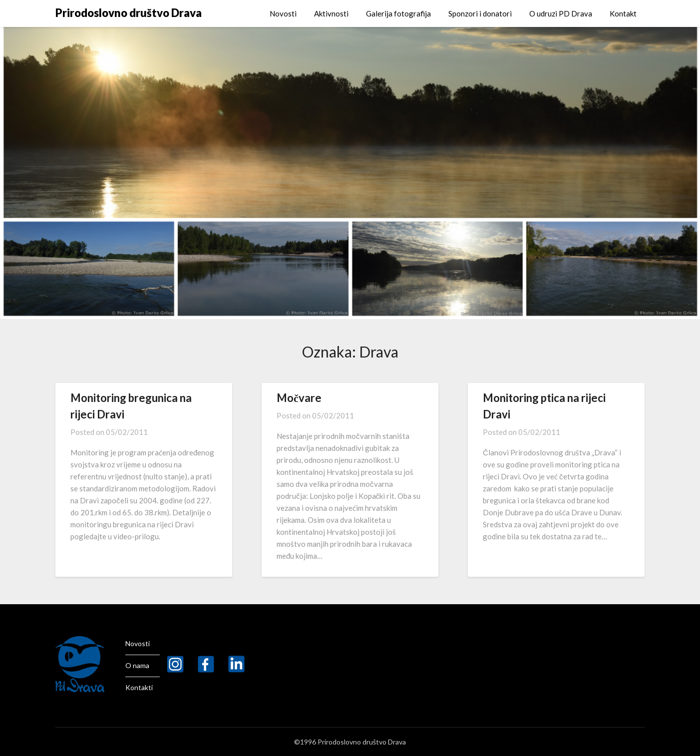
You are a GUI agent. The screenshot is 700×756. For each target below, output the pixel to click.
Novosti (283, 13)
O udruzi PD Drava (561, 13)
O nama (137, 665)
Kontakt (623, 13)
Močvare (299, 398)
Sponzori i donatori (480, 13)
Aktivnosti (331, 13)
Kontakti (139, 687)
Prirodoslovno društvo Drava (129, 13)
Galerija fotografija (398, 13)
